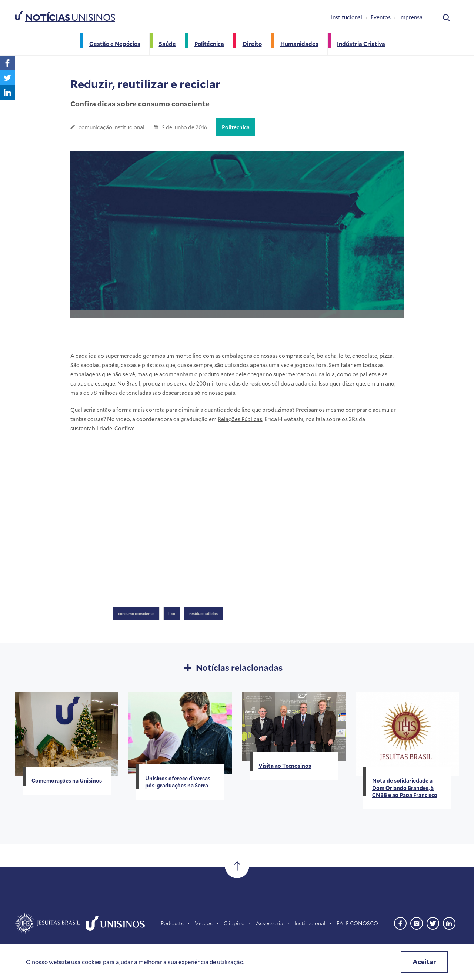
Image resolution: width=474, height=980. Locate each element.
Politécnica (236, 127)
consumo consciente (136, 614)
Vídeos (204, 923)
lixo (172, 614)
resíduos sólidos (203, 614)
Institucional (347, 17)
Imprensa (411, 17)
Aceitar (424, 962)
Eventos (381, 17)
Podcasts (172, 923)
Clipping (234, 923)
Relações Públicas (240, 419)
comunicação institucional (111, 127)
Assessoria (270, 923)
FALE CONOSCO (357, 923)
